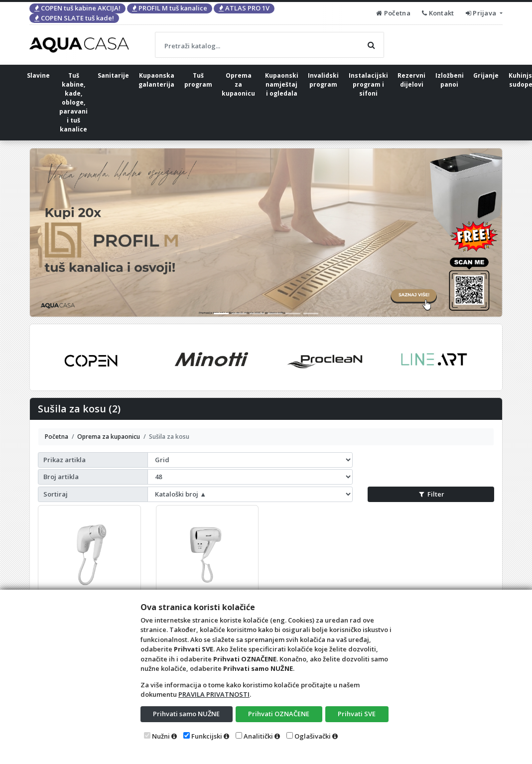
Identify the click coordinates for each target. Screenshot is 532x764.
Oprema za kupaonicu (238, 84)
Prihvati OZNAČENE (279, 714)
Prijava (482, 13)
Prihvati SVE (357, 714)
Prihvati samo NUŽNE (186, 714)
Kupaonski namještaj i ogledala (282, 84)
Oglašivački (313, 736)
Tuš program (198, 80)
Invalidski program (323, 80)
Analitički (258, 736)
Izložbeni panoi (450, 80)
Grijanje (486, 75)
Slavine (38, 75)
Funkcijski (207, 736)
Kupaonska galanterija (156, 80)
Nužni (161, 736)
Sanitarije (113, 75)
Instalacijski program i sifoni (368, 84)
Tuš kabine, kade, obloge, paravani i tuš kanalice (73, 102)
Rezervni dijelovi (411, 80)
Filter (431, 494)
